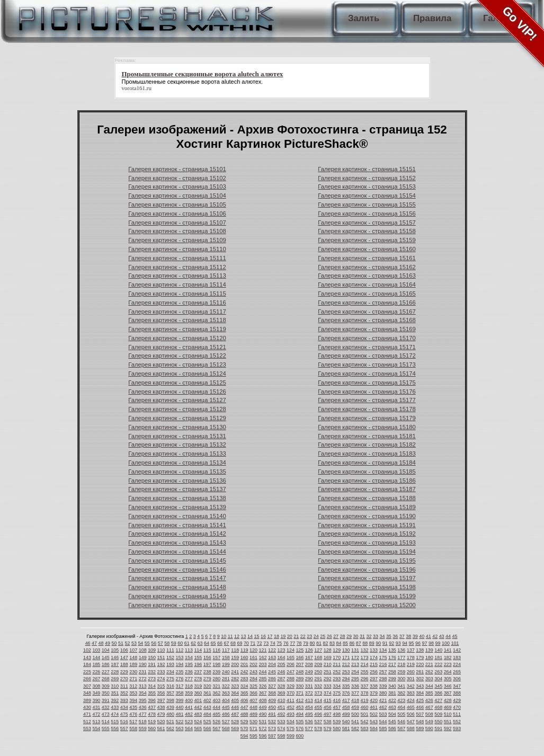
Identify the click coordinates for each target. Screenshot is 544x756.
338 (374, 686)
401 (198, 700)
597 (272, 736)
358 (179, 693)
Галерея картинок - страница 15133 (177, 453)
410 (281, 700)
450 (272, 707)
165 (291, 657)
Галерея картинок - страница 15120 (177, 338)
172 (355, 657)
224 (457, 664)
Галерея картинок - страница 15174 (367, 373)
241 (235, 672)
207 (300, 664)
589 (420, 728)
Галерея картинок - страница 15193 (367, 542)
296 (365, 679)
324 (244, 686)
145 (106, 657)
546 (401, 722)
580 (337, 728)
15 (257, 636)
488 (244, 714)
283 (244, 679)
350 (106, 693)
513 (96, 722)
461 (374, 707)
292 (328, 679)
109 (152, 650)
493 (291, 714)
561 (161, 728)
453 (300, 707)
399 (179, 700)
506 (411, 714)
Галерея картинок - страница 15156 (367, 214)
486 (226, 714)
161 (253, 657)
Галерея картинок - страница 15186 (367, 481)
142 (457, 650)
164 (281, 657)
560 (152, 728)
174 (374, 657)
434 (124, 707)
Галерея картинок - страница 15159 (367, 240)
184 (87, 664)
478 (152, 714)
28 (343, 636)
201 (244, 664)
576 (300, 728)
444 (216, 707)
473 (106, 714)
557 (124, 728)
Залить (364, 18)
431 (96, 707)
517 (133, 722)
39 (415, 636)
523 (189, 722)
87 (359, 643)
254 (355, 672)
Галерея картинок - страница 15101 (177, 169)
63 (200, 643)
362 (216, 693)
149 (143, 657)
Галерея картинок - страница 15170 (367, 338)
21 (296, 636)
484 (207, 714)
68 (233, 643)
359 (189, 693)
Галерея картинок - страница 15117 (177, 312)
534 (291, 722)
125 (300, 650)
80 (313, 643)
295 (355, 679)
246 (281, 672)
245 (272, 672)
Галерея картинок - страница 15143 (177, 542)
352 (124, 693)
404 (226, 700)
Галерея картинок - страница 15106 (177, 214)
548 (420, 722)
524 (198, 722)
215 (374, 664)
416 (337, 700)
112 (179, 650)
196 (198, 664)
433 (115, 707)
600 (300, 736)
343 (420, 686)
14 (250, 636)
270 (124, 679)
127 (318, 650)
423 (401, 700)
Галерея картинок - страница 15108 (177, 231)
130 (346, 650)
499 (346, 714)
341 (401, 686)
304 (438, 679)
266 (87, 679)
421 (383, 700)
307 (87, 686)
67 (226, 643)
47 (94, 643)
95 (412, 643)
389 (87, 700)
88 (365, 643)
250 (318, 672)
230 (133, 672)
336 (355, 686)
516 (124, 722)
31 (362, 636)
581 (346, 728)
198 (216, 664)
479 (161, 714)
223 (448, 664)
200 (235, 664)
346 (448, 686)
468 (438, 707)
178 (411, 657)
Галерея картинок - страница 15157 (367, 223)
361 (207, 693)
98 (431, 643)
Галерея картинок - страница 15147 (177, 578)
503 (383, 714)
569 (235, 728)
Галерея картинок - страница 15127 (177, 400)
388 (457, 693)
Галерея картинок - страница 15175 (367, 383)
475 (124, 714)
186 (106, 664)
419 (365, 700)
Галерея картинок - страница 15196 (367, 570)
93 (398, 643)
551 (448, 722)
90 (378, 643)
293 (337, 679)
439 (170, 707)
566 (207, 728)
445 (226, 707)
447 (244, 707)
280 (216, 679)
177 (401, 657)
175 (383, 657)
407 (253, 700)
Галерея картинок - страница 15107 (177, 223)
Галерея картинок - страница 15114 (177, 284)
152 (170, 657)
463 (392, 707)
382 (401, 693)
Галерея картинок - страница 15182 (367, 444)
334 (337, 686)
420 (374, 700)
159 (235, 657)
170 (337, 657)
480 (170, 714)
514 (106, 722)
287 (281, 679)
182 (448, 657)
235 (179, 672)
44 (448, 636)
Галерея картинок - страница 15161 (367, 258)
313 (143, 686)
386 (438, 693)
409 (272, 700)
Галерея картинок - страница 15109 (177, 240)
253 (346, 672)
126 (309, 650)
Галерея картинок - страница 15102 (177, 178)
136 (401, 650)
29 (349, 636)
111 (170, 650)
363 (226, 693)
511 (457, 714)
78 (299, 643)
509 (438, 714)
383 (411, 693)
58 (167, 643)
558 (133, 728)
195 (189, 664)
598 (281, 736)
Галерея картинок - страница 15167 (367, 312)
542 (365, 722)
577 (309, 728)
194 (179, 664)
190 (143, 664)
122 (272, 650)
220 (420, 664)
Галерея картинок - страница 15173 (367, 364)
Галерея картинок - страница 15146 (177, 570)
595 (253, 736)
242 (244, 672)
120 (253, 650)
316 (170, 686)
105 (115, 650)
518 (143, 722)
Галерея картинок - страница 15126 (177, 392)
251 (328, 672)
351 (115, 693)
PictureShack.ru (144, 16)
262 (429, 672)
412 (300, 700)
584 (374, 728)
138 (420, 650)
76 (286, 643)
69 (239, 643)
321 (216, 686)
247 (291, 672)
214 (365, 664)
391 (106, 700)
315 (161, 686)
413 (309, 700)
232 (152, 672)
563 (179, 728)
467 (429, 707)
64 (207, 643)
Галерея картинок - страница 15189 (367, 507)
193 (170, 664)
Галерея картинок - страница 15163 (367, 275)
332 (318, 686)
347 (457, 686)
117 (226, 650)
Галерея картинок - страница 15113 (177, 275)
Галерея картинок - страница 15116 (177, 303)
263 (438, 672)
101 (455, 643)
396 (152, 700)
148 (133, 657)
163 (272, 657)
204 (272, 664)
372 (309, 693)
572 (263, 728)
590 (429, 728)
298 (383, 679)
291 (318, 679)
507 (420, 714)
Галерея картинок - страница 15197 (367, 578)
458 (346, 707)
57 (160, 643)
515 (115, 722)
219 (411, 664)
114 (198, 650)
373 (318, 693)
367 (263, 693)
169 (328, 657)
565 (198, 728)
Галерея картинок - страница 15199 (367, 596)
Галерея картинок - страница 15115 (177, 293)
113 (189, 650)
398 (170, 700)
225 (87, 672)
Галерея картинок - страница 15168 (367, 320)
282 (235, 679)
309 (106, 686)
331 (309, 686)
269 (115, 679)
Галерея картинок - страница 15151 (367, 169)
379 (374, 693)
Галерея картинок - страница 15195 (367, 561)
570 (244, 728)
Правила (432, 18)
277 (189, 679)
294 (346, 679)
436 (143, 707)
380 (383, 693)
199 (226, 664)
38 (408, 636)
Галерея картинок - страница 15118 (177, 320)
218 (401, 664)
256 (374, 672)
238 (207, 672)
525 (207, 722)
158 (226, 657)
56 (154, 643)
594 (244, 736)
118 (235, 650)
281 (226, 679)
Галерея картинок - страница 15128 (177, 409)
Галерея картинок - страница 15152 (367, 178)
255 (365, 672)
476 (133, 714)
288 (291, 679)
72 (260, 643)
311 (124, 686)
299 (392, 679)
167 (309, 657)
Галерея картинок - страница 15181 (367, 436)
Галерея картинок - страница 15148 (177, 587)
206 (291, 664)
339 (383, 686)
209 (318, 664)
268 (106, 679)
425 (420, 700)
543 (374, 722)
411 (291, 700)
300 (401, 679)
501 (365, 714)
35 (389, 636)
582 (355, 728)
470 (457, 707)
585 (383, 728)
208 (309, 664)
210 (328, 664)
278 (198, 679)
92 (391, 643)
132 (365, 650)
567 (216, 728)
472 (96, 714)
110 (161, 650)
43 (442, 636)
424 (411, 700)
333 (328, 686)
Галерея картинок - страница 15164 (367, 284)
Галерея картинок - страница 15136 (177, 481)
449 (263, 707)
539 (337, 722)
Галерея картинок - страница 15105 (177, 204)
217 (392, 664)
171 (346, 657)
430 (87, 707)
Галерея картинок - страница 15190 (367, 516)
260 (411, 672)
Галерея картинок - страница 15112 (177, 267)
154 (189, 657)
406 (244, 700)
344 (429, 686)
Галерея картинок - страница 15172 (367, 355)
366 (253, 693)
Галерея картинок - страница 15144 (177, 552)
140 (438, 650)
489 (253, 714)
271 (133, 679)
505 (401, 714)
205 (281, 664)
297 (374, 679)
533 (281, 722)
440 (179, 707)
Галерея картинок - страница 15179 (367, 418)
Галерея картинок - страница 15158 (367, 231)
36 (395, 636)
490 (263, 714)
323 (235, 686)
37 (402, 636)
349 (96, 693)
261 (420, 672)
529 (244, 722)
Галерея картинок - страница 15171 (367, 347)
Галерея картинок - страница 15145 (177, 561)
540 (346, 722)
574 (281, 728)
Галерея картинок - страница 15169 (367, 329)
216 (383, 664)
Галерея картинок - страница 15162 (367, 267)
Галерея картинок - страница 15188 (367, 498)
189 (133, 664)
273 (152, 679)
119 (244, 650)
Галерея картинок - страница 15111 (177, 258)
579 (328, 728)
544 (383, 722)
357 (170, 693)
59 (174, 643)
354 (143, 693)
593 (457, 728)
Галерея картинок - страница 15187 (367, 489)
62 (193, 643)
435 (133, 707)
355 (152, 693)
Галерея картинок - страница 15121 (177, 347)
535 (300, 722)
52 (127, 643)
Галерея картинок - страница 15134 (177, 463)
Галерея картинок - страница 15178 (367, 409)
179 (420, 657)
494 (300, 714)
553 (87, 728)
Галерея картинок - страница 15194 (367, 552)
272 (143, 679)
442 (198, 707)
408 (263, 700)
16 (263, 636)
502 (374, 714)
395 (143, 700)
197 (207, 664)
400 (189, 700)
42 (435, 636)
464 (401, 707)
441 (189, 707)
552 (457, 722)
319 (198, 686)
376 (346, 693)
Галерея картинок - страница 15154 (367, 195)
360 (198, 693)
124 (291, 650)
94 (405, 643)
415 (328, 700)
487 (235, 714)
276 (179, 679)
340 (392, 686)
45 (455, 636)
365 (244, 693)
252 (337, 672)
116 (216, 650)
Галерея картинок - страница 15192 (367, 533)
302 (420, 679)
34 (382, 636)
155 (198, 657)
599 (291, 736)
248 (300, 672)
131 (355, 650)
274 (161, 679)
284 (253, 679)
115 (207, 650)
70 (246, 643)
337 (365, 686)
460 (365, 707)
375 (337, 693)
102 (87, 650)
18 (277, 636)
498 (337, 714)
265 (457, 672)
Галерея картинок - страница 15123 (177, 364)
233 (161, 672)
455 (318, 707)
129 (337, 650)
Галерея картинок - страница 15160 (367, 249)
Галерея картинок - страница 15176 (367, 392)
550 (438, 722)
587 (401, 728)
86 (352, 643)
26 (329, 636)
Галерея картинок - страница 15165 (367, 293)
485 (216, 714)
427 (438, 700)
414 (318, 700)
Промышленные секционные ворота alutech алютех (192, 82)
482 (189, 714)
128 (328, 650)
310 (115, 686)
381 (392, 693)
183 (457, 657)
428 (448, 700)
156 (207, 657)
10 (224, 636)
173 (365, 657)
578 (318, 728)
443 (207, 707)
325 (253, 686)
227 (106, 672)
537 (318, 722)
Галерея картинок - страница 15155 (367, 204)
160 (244, 657)
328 (281, 686)
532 (272, 722)
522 (179, 722)
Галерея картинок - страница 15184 (367, 463)
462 (383, 707)
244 (263, 672)
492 (281, 714)
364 (235, 693)
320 (207, 686)
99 (438, 643)
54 (140, 643)
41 (429, 636)
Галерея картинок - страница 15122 (177, 355)
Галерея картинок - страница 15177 (367, 400)
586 (392, 728)
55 (147, 643)
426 (429, 700)
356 (161, 693)
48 (101, 643)
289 (300, 679)
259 (401, 672)
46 (88, 643)
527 (226, 722)
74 (273, 643)
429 (457, 700)
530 (253, 722)
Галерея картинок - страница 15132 (177, 444)
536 (309, 722)
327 (272, 686)
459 (355, 707)
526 (216, 722)
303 (429, 679)
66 (220, 643)
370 (291, 693)
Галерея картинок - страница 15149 (177, 596)
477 (143, 714)
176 (392, 657)
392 (115, 700)
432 (106, 707)
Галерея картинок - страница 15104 (177, 195)
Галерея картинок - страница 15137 (177, 489)
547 (411, 722)
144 (96, 657)
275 (170, 679)
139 (429, 650)
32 (369, 636)
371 (300, 693)
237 (198, 672)
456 (328, 707)
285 (263, 679)
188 (124, 664)
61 (187, 643)
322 (226, 686)
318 (189, 686)
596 (263, 736)
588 (411, 728)
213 (355, 664)
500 (355, 714)
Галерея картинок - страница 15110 (177, 249)
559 (143, 728)
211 (337, 664)
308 (96, 686)
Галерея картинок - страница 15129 (177, 418)
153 (179, 657)
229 (124, 672)
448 (253, 707)
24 (316, 636)
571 (253, 728)
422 (392, 700)
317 (179, 686)
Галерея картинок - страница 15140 (177, 516)
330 (300, 686)
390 (96, 700)
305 (448, 679)
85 (345, 643)
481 (179, 714)
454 (309, 707)
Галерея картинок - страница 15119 (177, 329)
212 (346, 664)
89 (372, 643)
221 (429, 664)
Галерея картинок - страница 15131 (177, 436)
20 (290, 636)
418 (355, 700)
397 (161, 700)
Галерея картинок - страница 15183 (367, 453)
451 (281, 707)
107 (133, 650)
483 (198, 714)
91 (385, 643)
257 (383, 672)
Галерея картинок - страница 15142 (177, 533)
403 (216, 700)
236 (189, 672)
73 (266, 643)
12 (237, 636)
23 (309, 636)
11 (230, 636)
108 (143, 650)
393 (124, 700)
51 (121, 643)
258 (392, 672)
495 (309, 714)
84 (338, 643)
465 (411, 707)
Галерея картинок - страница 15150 (177, 605)
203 (263, 664)
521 (170, 722)
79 (306, 643)
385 (429, 693)
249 (309, 672)
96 (418, 643)
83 (332, 643)
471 (87, 714)
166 (300, 657)
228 (115, 672)
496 (318, 714)
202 (253, 664)
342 (411, 686)
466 (420, 707)
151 (161, 657)
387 (448, 693)
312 (133, 686)
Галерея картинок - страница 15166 (367, 303)
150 (152, 657)
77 (292, 643)
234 (170, 672)
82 (326, 643)
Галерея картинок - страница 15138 (177, 498)
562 (170, 728)
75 (279, 643)
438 (161, 707)
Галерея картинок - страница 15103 (177, 186)
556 (115, 728)
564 (189, 728)
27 (336, 636)
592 (448, 728)
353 (133, 693)
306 (457, 679)
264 (448, 672)
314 (152, 686)
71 (253, 643)
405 (235, 700)
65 (213, 643)
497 (328, 714)
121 (263, 650)
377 (355, 693)
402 (207, 700)
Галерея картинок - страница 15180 (367, 427)
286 (272, 679)
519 (152, 722)
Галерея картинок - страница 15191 (367, 525)
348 (87, 693)
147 (124, 657)
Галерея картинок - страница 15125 (177, 383)
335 (346, 686)
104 (106, 650)
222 (438, 664)
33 (376, 636)
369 (281, 693)
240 (226, 672)
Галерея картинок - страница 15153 (367, 186)
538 (328, 722)
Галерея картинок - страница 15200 (367, 605)
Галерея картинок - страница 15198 (367, 587)
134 (383, 650)
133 (374, 650)
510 (448, 714)
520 (161, 722)
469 (448, 707)
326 (263, 686)
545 (392, 722)
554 (96, 728)
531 (263, 722)
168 (318, 657)
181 (438, 657)
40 (422, 636)
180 (429, 657)
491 (272, 714)
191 (152, 664)
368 (272, 693)
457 (337, 707)
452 (291, 707)
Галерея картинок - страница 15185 (367, 472)
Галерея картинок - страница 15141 (177, 525)
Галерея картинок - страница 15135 (177, 472)
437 (152, 707)
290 (309, 679)
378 (365, 693)
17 (270, 636)
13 (244, 636)
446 (235, 707)
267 (96, 679)
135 (392, 650)
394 (133, 700)
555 (106, 728)
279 (207, 679)
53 (134, 643)
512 (87, 722)
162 (263, 657)
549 (429, 722)
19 (283, 636)
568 (226, 728)
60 (180, 643)
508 (429, 714)
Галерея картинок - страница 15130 (177, 427)
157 (216, 657)
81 (319, 643)
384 (420, 693)
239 (216, 672)
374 (328, 693)
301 (411, 679)
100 (446, 643)
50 (114, 643)
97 (425, 643)
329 (291, 686)
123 (281, 650)
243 (253, 672)
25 (323, 636)
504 (392, 714)
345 (438, 686)
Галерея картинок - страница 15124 (177, 373)
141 (448, 650)
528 (235, 722)
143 (87, 657)
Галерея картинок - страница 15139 (177, 507)
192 (161, 664)
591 (438, 728)
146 (115, 657)
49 (108, 643)
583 (365, 728)
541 (355, 722)
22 (303, 636)
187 (115, 664)
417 (346, 700)
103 (96, 650)
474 (115, 714)
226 (96, 672)
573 (272, 728)
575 (291, 728)
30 (356, 636)
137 (411, 650)
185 (96, 664)
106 (124, 650)
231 (143, 672)
